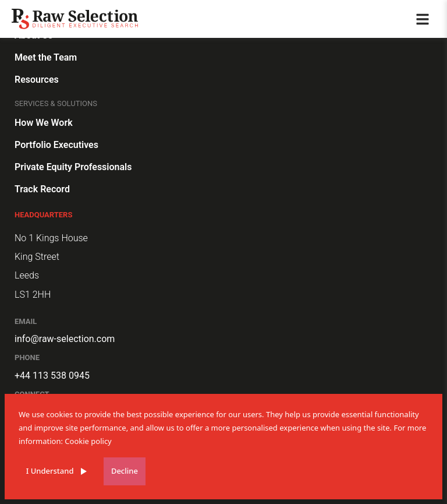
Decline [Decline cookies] (125, 471)
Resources (37, 80)
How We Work (44, 123)
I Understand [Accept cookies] (50, 471)
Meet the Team (46, 57)
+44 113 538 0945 (52, 376)
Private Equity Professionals (73, 167)
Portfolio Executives (56, 145)
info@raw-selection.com (65, 339)
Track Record (42, 189)
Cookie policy (88, 441)
